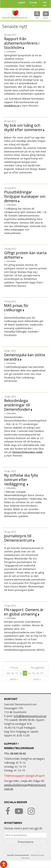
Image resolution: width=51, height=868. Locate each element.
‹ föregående (37, 668)
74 (29, 673)
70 (12, 673)
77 (42, 673)
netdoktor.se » (13, 106)
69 (8, 673)
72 (21, 673)
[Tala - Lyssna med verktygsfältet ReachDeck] (4, 864)
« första (14, 668)
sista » (37, 679)
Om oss (45, 4)
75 (33, 673)
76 (38, 673)
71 (17, 673)
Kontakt (33, 4)
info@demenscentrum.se (30, 716)
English (22, 2)
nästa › (14, 679)
